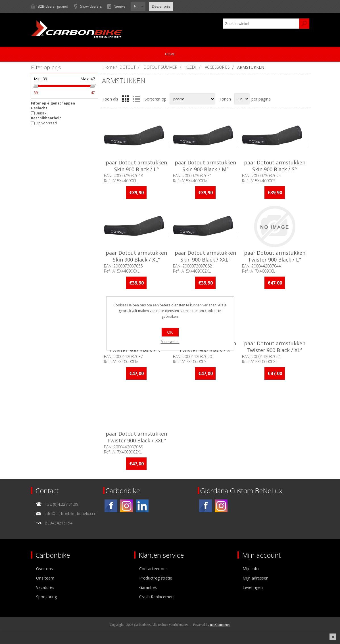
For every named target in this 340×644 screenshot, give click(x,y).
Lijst (137, 99)
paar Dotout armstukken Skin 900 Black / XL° (136, 256)
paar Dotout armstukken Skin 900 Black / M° (205, 166)
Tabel (126, 99)
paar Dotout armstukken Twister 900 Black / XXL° (136, 437)
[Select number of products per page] (242, 99)
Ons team (45, 578)
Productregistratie (156, 578)
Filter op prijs (46, 67)
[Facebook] (111, 506)
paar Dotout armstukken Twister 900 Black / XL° (275, 347)
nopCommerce (220, 625)
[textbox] (261, 24)
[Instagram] (127, 506)
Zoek (304, 24)
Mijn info (251, 569)
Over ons (44, 569)
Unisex (41, 113)
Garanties (148, 587)
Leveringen (253, 587)
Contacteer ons (153, 569)
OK (170, 332)
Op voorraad (46, 123)
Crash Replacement (157, 597)
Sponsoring (46, 597)
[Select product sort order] (192, 99)
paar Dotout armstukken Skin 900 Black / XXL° (205, 256)
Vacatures (45, 587)
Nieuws (119, 6)
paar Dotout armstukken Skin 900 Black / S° (275, 166)
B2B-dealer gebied (53, 6)
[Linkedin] (142, 506)
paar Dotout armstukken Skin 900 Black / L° (136, 166)
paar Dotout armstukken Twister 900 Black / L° (275, 256)
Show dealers (91, 6)
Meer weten (170, 342)
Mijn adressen (255, 578)
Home (170, 54)
